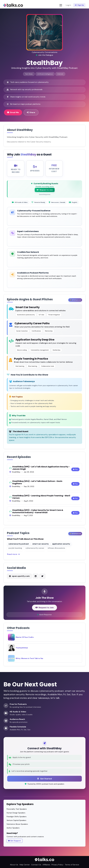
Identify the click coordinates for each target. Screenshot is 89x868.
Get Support (15, 841)
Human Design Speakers (16, 813)
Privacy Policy (57, 865)
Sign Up (79, 5)
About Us (14, 865)
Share (31, 112)
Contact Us (36, 865)
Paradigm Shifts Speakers (17, 817)
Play (75, 472)
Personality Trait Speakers (17, 809)
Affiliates (46, 865)
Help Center (25, 865)
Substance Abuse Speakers (17, 824)
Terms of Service (72, 865)
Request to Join (45, 192)
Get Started (45, 779)
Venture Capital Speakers (16, 820)
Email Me (13, 112)
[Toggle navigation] (61, 5)
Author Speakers (13, 828)
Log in (68, 5)
